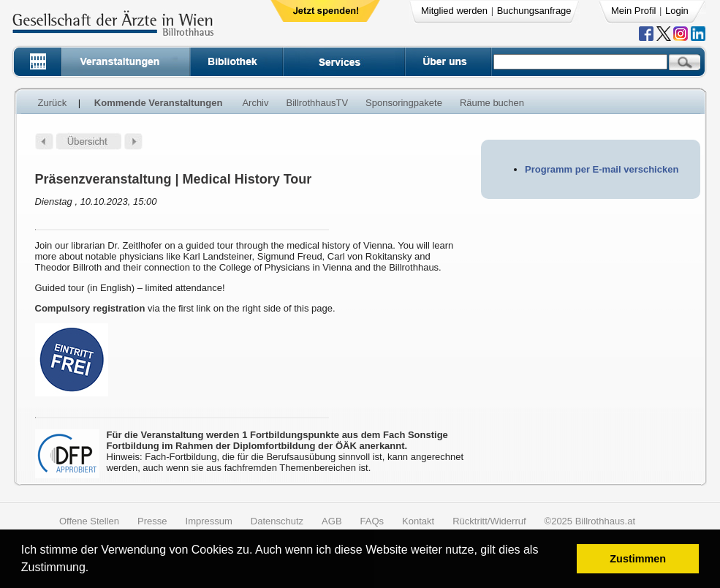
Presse (152, 521)
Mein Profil (633, 11)
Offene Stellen (89, 521)
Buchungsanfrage (534, 11)
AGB (331, 521)
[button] (94, 569)
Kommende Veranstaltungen (159, 103)
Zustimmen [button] (638, 559)
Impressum (209, 521)
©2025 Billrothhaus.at (590, 521)
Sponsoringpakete (404, 103)
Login (677, 11)
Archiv (255, 103)
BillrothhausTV (318, 103)
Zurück (53, 103)
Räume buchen (492, 103)
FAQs (372, 521)
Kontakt (418, 521)
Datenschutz (277, 521)
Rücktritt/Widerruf (489, 521)
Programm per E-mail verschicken (602, 169)
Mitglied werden (454, 11)
